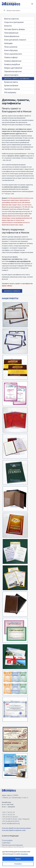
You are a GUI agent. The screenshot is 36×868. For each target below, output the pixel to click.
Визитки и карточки (11, 19)
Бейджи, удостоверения (13, 68)
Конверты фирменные (13, 61)
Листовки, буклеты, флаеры (15, 29)
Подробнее (24, 854)
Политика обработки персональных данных (16, 828)
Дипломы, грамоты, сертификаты (17, 78)
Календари (8, 43)
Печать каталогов (11, 47)
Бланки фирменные (12, 36)
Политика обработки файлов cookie (14, 830)
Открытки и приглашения (14, 22)
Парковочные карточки (13, 71)
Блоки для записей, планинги (15, 40)
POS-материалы (10, 92)
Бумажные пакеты (11, 82)
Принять (18, 859)
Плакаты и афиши (11, 57)
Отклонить (18, 864)
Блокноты (8, 26)
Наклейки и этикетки (12, 89)
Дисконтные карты (11, 75)
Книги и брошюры (11, 50)
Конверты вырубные (12, 64)
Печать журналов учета (13, 54)
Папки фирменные (11, 33)
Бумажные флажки (11, 85)
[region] (18, 858)
